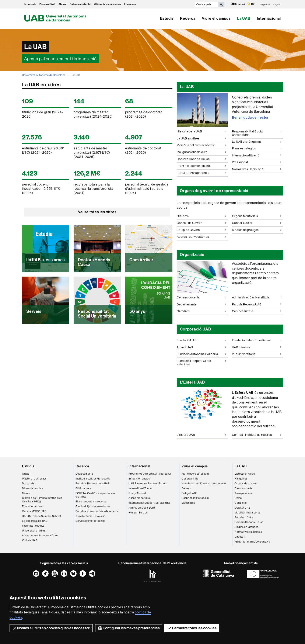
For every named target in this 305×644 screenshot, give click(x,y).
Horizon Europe (138, 513)
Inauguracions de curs (201, 152)
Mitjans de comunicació (107, 4)
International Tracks (141, 488)
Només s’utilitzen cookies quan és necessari (51, 628)
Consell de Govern (201, 223)
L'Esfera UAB (201, 435)
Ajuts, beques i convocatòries (40, 535)
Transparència (243, 493)
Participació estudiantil (195, 474)
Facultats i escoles (33, 526)
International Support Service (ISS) (150, 503)
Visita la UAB (30, 540)
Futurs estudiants (80, 4)
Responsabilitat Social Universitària (257, 133)
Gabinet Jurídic (257, 311)
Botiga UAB (189, 493)
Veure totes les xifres (97, 212)
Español (265, 4)
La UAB (244, 18)
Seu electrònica (244, 517)
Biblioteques (83, 488)
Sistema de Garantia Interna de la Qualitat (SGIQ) (42, 500)
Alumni (63, 4)
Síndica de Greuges (246, 527)
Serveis (186, 488)
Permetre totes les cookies (192, 628)
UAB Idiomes (257, 347)
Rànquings (241, 479)
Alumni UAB (201, 347)
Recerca (188, 18)
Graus (26, 474)
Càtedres (201, 311)
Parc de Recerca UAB (257, 304)
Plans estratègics (257, 148)
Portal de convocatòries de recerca (97, 511)
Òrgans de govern (246, 483)
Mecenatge (188, 503)
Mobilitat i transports (248, 513)
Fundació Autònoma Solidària (201, 354)
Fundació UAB (201, 340)
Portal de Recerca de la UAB (93, 483)
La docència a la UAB (35, 521)
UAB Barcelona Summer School (41, 516)
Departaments (201, 304)
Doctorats (28, 483)
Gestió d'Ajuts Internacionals (93, 506)
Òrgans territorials (257, 216)
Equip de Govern (201, 230)
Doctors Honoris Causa (201, 159)
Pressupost (257, 162)
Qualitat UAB (243, 508)
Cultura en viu (190, 479)
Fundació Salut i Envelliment (257, 340)
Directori (238, 4)
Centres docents (201, 297)
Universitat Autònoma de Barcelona (44, 75)
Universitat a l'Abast (34, 531)
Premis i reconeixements (201, 166)
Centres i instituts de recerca (257, 435)
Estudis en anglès (139, 479)
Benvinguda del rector (250, 117)
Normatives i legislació (257, 169)
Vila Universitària (257, 354)
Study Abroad (137, 493)
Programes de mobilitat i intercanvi (150, 474)
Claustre (201, 216)
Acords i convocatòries (201, 237)
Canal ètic (241, 503)
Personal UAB (48, 4)
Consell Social (257, 223)
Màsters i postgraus (34, 479)
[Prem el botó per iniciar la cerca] (221, 4)
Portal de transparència (201, 173)
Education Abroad (33, 506)
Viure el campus (216, 18)
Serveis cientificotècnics (90, 521)
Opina (238, 498)
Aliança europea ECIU (142, 508)
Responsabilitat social (195, 498)
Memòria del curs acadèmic (201, 145)
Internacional (269, 18)
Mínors (26, 493)
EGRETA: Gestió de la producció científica (95, 495)
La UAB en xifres (201, 138)
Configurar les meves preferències (129, 628)
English (277, 4)
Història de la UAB (201, 131)
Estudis (167, 18)
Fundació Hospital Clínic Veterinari (201, 362)
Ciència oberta (243, 488)
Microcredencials (33, 488)
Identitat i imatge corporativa (252, 542)
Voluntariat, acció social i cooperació (204, 483)
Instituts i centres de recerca (93, 479)
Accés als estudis (139, 498)
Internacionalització (257, 155)
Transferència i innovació (91, 516)
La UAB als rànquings (257, 142)
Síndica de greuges (257, 230)
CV (251, 4)
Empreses (130, 4)
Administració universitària (257, 297)
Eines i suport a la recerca (91, 501)
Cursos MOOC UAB (34, 511)
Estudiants (30, 4)
